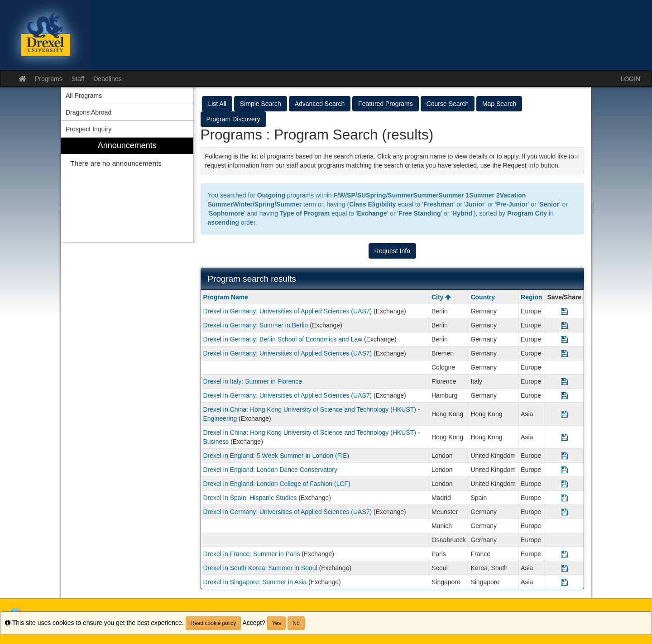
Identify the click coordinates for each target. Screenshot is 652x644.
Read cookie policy (213, 623)
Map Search (499, 104)
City (441, 297)
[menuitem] (127, 190)
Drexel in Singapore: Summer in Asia (255, 582)
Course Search (448, 104)
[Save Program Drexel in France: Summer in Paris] (564, 554)
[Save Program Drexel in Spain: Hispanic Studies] (564, 498)
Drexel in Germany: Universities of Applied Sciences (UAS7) (288, 311)
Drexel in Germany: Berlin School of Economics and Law (283, 339)
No (296, 623)
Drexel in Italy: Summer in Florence (253, 381)
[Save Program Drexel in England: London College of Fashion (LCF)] (564, 484)
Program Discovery (233, 119)
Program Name (226, 297)
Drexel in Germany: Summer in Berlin (256, 325)
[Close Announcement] (577, 156)
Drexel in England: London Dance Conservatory (271, 470)
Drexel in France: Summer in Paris (252, 554)
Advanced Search (320, 104)
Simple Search (261, 104)
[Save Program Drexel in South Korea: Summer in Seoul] (564, 568)
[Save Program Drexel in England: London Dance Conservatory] (564, 470)
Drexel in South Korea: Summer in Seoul (260, 568)
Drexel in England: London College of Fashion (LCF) (277, 484)
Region (531, 297)
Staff (78, 79)
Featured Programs (386, 104)
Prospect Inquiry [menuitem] (89, 129)
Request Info (392, 251)
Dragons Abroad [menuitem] (89, 112)
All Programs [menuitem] (84, 96)
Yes (277, 623)
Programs (49, 79)
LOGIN (630, 79)
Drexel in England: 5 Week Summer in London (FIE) (276, 456)
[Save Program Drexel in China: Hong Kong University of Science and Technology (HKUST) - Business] (564, 437)
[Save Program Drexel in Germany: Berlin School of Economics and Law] (564, 339)
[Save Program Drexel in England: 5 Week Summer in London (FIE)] (564, 456)
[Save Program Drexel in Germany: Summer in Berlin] (564, 325)
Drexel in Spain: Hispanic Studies (250, 498)
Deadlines (107, 79)
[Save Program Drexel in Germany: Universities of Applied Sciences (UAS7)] (564, 311)
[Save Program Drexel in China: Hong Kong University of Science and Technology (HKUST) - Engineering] (564, 414)
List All (217, 104)
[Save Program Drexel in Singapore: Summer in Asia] (564, 582)
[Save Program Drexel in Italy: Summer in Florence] (564, 381)
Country (483, 297)
